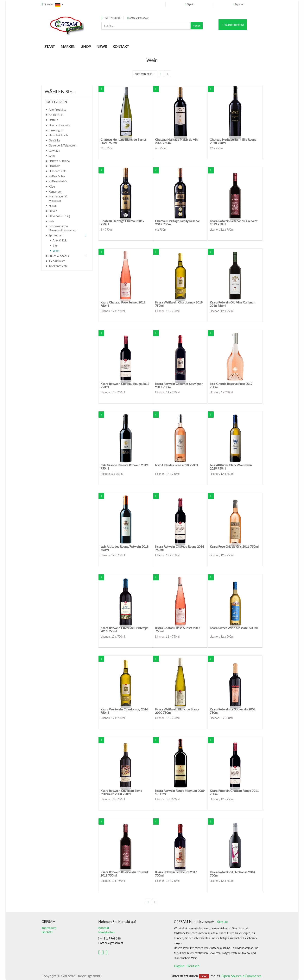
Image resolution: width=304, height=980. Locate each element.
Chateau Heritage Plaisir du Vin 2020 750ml (176, 141)
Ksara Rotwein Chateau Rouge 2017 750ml (125, 385)
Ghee (52, 156)
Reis (51, 221)
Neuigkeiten (106, 932)
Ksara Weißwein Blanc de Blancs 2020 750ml (177, 711)
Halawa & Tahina (59, 161)
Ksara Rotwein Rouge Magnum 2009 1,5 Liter (180, 792)
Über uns (223, 922)
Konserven (55, 191)
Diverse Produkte (60, 125)
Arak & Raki (60, 240)
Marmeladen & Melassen (58, 198)
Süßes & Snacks (59, 256)
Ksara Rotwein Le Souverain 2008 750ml (233, 711)
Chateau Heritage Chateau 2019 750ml (122, 223)
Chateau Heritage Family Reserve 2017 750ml (177, 223)
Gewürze (54, 151)
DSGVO (47, 932)
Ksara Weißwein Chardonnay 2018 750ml (179, 304)
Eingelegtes (56, 130)
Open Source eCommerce (242, 976)
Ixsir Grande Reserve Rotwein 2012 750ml (124, 467)
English (179, 966)
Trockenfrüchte (58, 266)
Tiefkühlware (57, 261)
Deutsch (193, 966)
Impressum (49, 928)
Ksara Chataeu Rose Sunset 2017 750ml (178, 630)
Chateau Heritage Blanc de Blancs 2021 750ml (123, 141)
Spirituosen (56, 235)
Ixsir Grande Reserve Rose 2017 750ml (231, 385)
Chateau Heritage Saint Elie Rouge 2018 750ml (233, 141)
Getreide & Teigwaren (63, 145)
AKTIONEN (56, 115)
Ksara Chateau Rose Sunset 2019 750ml (123, 304)
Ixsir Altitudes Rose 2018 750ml (177, 465)
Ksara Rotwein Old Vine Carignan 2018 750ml (232, 304)
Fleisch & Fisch (58, 135)
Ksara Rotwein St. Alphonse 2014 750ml (232, 874)
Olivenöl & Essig (59, 216)
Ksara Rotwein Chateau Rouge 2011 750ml (234, 792)
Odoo (204, 976)
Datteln (53, 120)
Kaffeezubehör (58, 181)
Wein (56, 251)
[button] (101, 89)
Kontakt (104, 928)
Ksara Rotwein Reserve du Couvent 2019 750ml (234, 223)
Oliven (53, 211)
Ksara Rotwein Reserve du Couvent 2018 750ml (124, 874)
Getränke (54, 140)
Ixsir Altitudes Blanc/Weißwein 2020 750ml (231, 467)
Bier (55, 246)
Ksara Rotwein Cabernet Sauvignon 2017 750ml (179, 385)
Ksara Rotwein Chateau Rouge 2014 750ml (180, 548)
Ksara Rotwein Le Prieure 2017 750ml (176, 874)
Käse (52, 186)
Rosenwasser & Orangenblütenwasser (63, 228)
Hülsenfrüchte (58, 171)
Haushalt (54, 166)
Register (239, 4)
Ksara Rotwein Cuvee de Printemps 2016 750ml (124, 630)
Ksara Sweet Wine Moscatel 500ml (234, 628)
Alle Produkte (57, 109)
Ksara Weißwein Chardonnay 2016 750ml (124, 711)
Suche (197, 26)
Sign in (190, 4)
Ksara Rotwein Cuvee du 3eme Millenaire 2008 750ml (121, 792)
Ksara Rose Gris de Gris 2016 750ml (234, 546)
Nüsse (53, 206)
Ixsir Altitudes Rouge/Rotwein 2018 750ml (124, 548)
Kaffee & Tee (57, 176)
